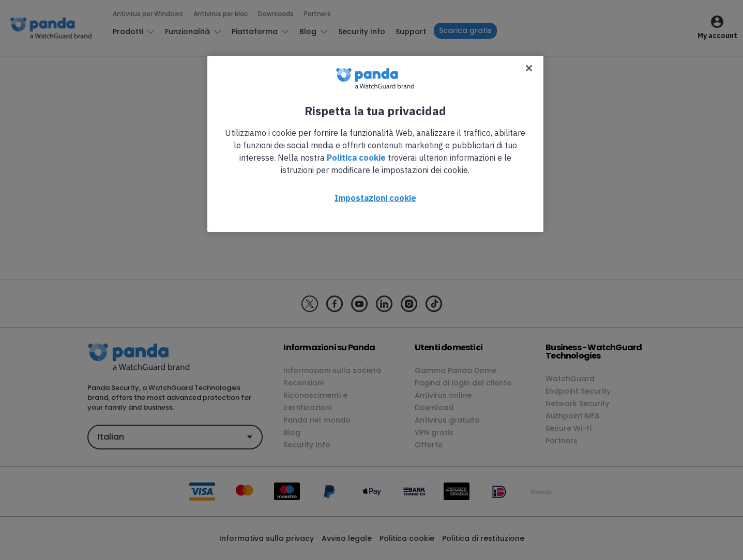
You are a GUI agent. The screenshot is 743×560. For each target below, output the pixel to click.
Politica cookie (356, 158)
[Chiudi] (529, 68)
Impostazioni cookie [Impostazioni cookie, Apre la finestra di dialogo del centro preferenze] (375, 198)
